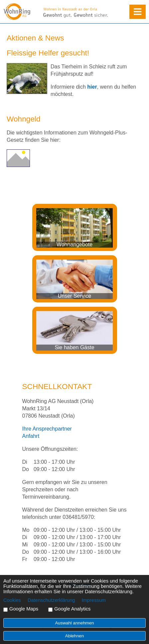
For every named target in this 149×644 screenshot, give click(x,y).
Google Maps (24, 609)
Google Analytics (72, 609)
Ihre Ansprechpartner (47, 429)
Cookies (12, 600)
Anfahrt (31, 436)
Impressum (94, 600)
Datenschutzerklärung (51, 600)
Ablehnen (74, 636)
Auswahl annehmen (74, 623)
